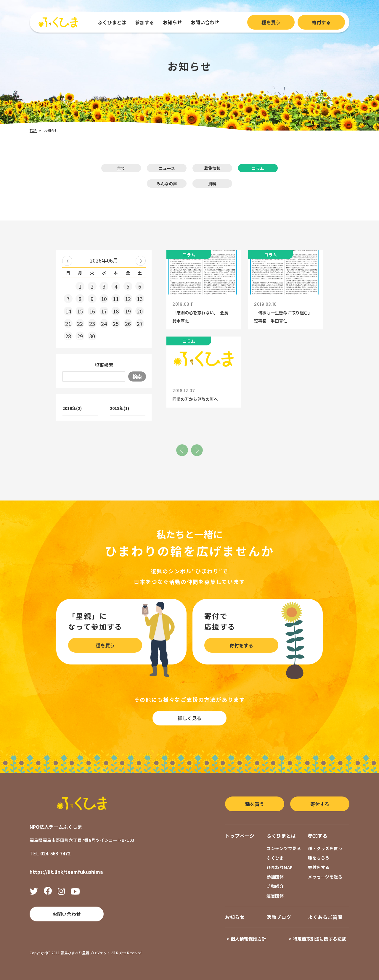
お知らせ (172, 22)
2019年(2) (72, 408)
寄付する (321, 22)
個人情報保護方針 (248, 939)
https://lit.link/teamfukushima (66, 872)
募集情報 (212, 168)
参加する (144, 22)
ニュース (167, 168)
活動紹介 (275, 886)
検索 (137, 376)
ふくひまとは (112, 22)
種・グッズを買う (325, 848)
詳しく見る (189, 718)
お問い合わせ (205, 22)
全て (121, 168)
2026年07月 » (141, 261)
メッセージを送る (325, 877)
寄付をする (241, 645)
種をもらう (319, 858)
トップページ (240, 836)
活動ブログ (279, 917)
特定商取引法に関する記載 (319, 939)
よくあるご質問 (325, 917)
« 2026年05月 (67, 261)
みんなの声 (167, 184)
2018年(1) (119, 408)
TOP (33, 130)
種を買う (271, 22)
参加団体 (275, 877)
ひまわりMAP (280, 867)
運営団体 (275, 896)
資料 (212, 184)
